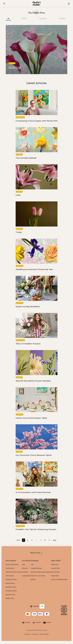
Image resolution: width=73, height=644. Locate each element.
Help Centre (55, 565)
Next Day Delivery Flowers (14, 572)
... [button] (36, 540)
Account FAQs (55, 568)
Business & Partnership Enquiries (41, 572)
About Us (25, 568)
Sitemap (33, 580)
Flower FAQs (55, 576)
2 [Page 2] (28, 540)
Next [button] (55, 540)
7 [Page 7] (41, 540)
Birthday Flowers (11, 587)
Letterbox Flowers (11, 580)
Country (36, 606)
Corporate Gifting (11, 591)
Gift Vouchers (10, 576)
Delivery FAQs (55, 572)
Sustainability (26, 576)
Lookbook (25, 572)
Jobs (32, 565)
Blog (23, 565)
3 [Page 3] (32, 540)
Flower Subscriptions (12, 565)
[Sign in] (69, 4)
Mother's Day (10, 598)
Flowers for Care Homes (38, 576)
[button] (4, 4)
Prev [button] (18, 540)
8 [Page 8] (45, 540)
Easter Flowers (10, 583)
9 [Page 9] (49, 540)
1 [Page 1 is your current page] (24, 540)
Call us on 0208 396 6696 (59, 580)
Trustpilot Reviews (36, 568)
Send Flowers (10, 568)
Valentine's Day (10, 595)
